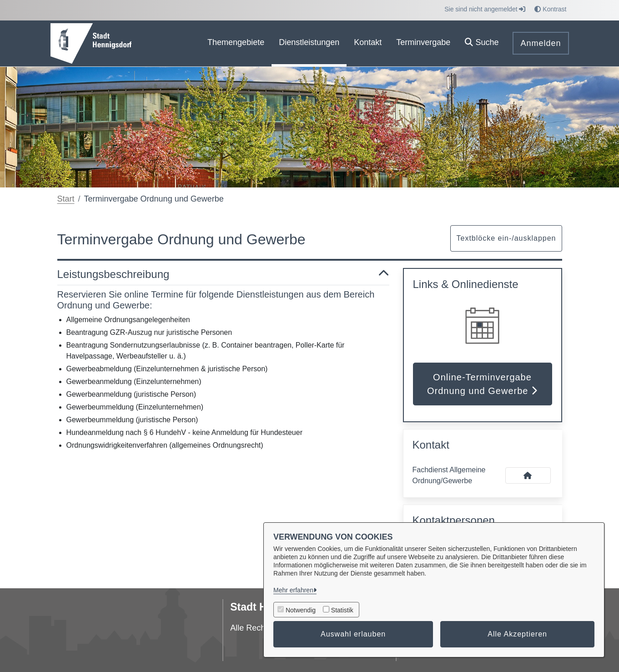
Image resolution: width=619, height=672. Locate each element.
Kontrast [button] (550, 9)
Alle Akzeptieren (517, 634)
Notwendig (301, 610)
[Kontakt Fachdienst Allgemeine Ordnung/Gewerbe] (528, 475)
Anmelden (541, 43)
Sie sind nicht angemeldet (485, 9)
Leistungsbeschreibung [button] (223, 275)
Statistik (342, 610)
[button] (482, 43)
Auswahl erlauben (353, 634)
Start (66, 199)
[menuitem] (236, 43)
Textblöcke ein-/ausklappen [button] (506, 238)
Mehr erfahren (293, 590)
